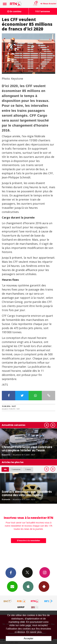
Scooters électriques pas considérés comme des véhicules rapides (27, 493)
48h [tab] (5, 469)
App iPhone (28, 586)
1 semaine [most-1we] (16, 469)
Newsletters (12, 586)
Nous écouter (50, 4)
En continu (14, 11)
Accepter (28, 638)
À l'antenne (43, 11)
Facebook (11, 573)
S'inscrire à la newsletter (29, 541)
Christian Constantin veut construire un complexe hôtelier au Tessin (27, 449)
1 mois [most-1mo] (28, 469)
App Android (44, 586)
